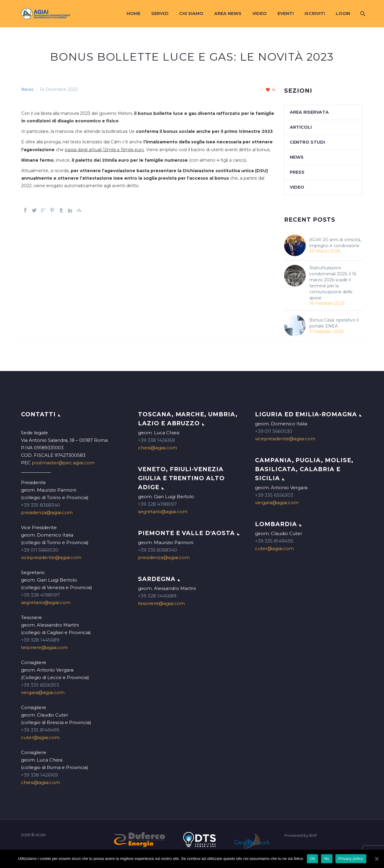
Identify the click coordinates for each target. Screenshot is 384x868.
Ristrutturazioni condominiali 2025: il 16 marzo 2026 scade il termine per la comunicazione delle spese (333, 283)
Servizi (160, 13)
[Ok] (376, 859)
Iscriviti (315, 13)
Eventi (286, 13)
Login (343, 13)
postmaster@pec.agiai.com (63, 463)
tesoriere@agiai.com (44, 647)
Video (259, 13)
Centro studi (307, 142)
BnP (313, 835)
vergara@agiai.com (43, 692)
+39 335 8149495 (40, 730)
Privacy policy (351, 859)
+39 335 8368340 (40, 505)
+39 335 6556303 (40, 685)
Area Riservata (309, 112)
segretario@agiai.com (46, 602)
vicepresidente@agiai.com (51, 557)
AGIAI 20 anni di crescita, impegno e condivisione (335, 243)
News (27, 89)
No (327, 859)
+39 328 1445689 (40, 640)
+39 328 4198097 (40, 595)
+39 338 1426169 (39, 775)
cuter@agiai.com (40, 737)
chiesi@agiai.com (40, 782)
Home (133, 13)
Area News (228, 13)
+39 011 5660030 (40, 550)
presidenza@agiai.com (47, 512)
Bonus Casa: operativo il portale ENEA (334, 323)
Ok (312, 859)
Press (297, 172)
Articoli (301, 127)
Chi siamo (191, 13)
